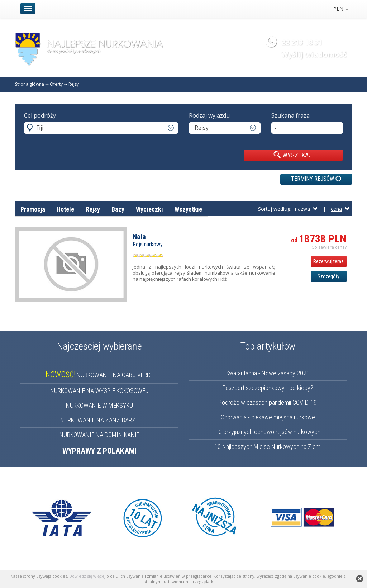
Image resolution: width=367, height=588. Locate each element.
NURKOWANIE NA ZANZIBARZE (99, 420)
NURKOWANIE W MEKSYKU (99, 405)
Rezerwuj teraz (328, 261)
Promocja (33, 209)
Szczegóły (328, 276)
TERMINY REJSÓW (316, 179)
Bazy (118, 209)
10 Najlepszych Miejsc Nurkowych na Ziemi (268, 447)
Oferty (56, 84)
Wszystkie (188, 209)
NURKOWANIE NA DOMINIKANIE (99, 435)
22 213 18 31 (302, 42)
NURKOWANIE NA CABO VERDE (99, 375)
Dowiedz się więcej (87, 576)
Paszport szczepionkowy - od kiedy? (268, 388)
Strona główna (30, 84)
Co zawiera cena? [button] (329, 247)
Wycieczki (149, 209)
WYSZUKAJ (293, 155)
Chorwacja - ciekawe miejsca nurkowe (268, 417)
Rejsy (74, 84)
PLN (341, 9)
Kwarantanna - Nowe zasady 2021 (268, 373)
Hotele (65, 209)
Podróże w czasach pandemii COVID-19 (268, 402)
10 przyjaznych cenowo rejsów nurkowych (268, 432)
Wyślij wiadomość (314, 54)
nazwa (306, 209)
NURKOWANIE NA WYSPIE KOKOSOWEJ (99, 391)
